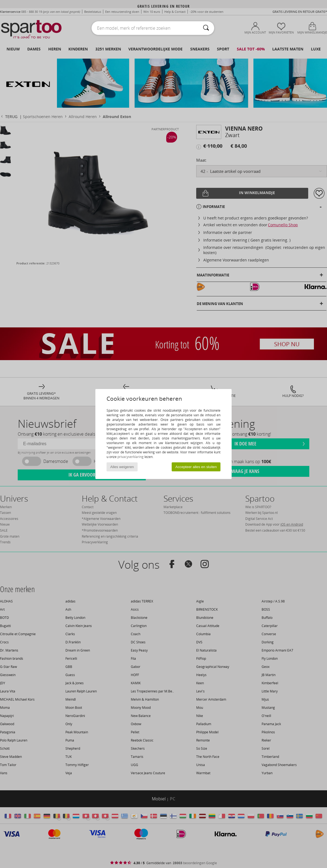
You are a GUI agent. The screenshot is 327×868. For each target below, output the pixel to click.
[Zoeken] (206, 28)
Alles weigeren (122, 467)
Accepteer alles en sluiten (196, 467)
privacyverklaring (131, 457)
